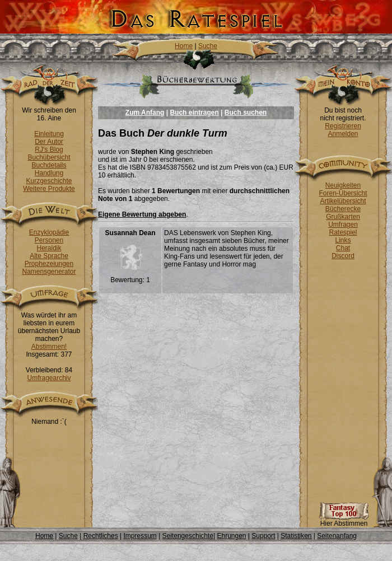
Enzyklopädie (49, 232)
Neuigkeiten (343, 185)
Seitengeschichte (188, 536)
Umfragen (343, 225)
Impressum (140, 536)
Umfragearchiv (49, 378)
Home (184, 46)
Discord (343, 256)
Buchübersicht (49, 157)
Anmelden (343, 134)
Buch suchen (246, 113)
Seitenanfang (337, 536)
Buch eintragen (194, 113)
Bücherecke (343, 209)
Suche (208, 46)
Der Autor (49, 142)
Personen (49, 240)
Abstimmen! (49, 347)
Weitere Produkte (49, 189)
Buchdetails (49, 165)
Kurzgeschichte (49, 181)
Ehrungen (231, 536)
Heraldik (49, 248)
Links (343, 240)
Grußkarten (343, 217)
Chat (343, 248)
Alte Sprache (49, 256)
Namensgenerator (49, 272)
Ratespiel (343, 232)
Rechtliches (101, 536)
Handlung (49, 173)
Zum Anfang (145, 113)
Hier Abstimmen (344, 520)
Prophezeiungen (49, 264)
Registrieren (343, 126)
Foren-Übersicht (343, 193)
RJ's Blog (49, 149)
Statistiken (296, 536)
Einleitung (49, 134)
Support (263, 536)
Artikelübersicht (343, 201)
